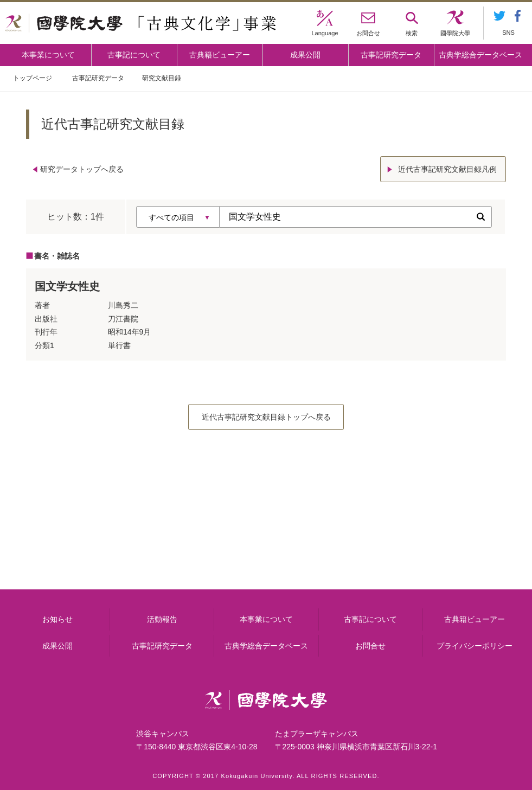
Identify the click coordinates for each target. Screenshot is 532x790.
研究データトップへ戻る (82, 169)
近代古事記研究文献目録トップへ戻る (266, 417)
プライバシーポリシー (475, 646)
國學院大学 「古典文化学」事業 (141, 23)
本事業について (48, 55)
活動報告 (162, 619)
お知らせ (57, 619)
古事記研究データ (391, 55)
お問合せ (370, 646)
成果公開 (305, 55)
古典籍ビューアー (220, 55)
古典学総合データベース (480, 55)
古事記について (134, 55)
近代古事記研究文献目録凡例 (447, 169)
